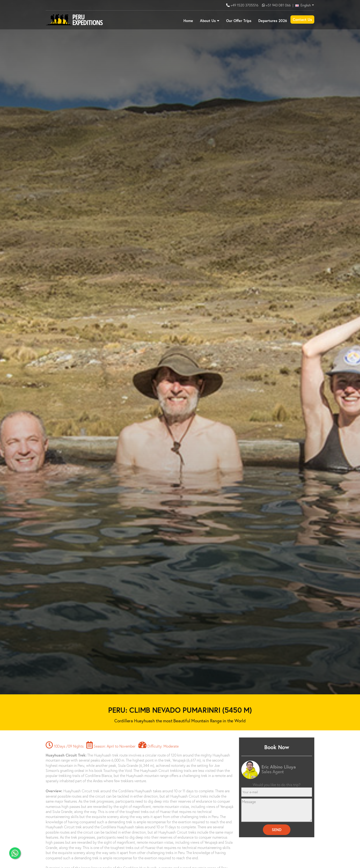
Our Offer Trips (239, 21)
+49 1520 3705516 (245, 5)
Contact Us (302, 19)
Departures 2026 (273, 21)
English (303, 5)
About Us (208, 21)
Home (188, 21)
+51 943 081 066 (278, 5)
